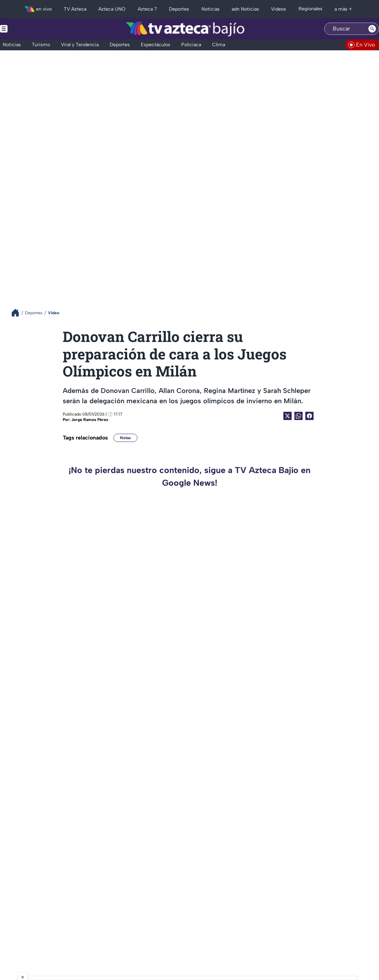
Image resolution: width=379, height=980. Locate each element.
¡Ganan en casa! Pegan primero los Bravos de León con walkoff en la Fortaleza (124, 614)
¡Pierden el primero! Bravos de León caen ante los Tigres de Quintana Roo (127, 835)
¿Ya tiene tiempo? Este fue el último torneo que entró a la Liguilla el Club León (126, 688)
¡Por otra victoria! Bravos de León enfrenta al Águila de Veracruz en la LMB (126, 761)
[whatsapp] (51, 925)
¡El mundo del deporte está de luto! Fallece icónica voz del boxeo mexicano (123, 540)
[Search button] (372, 29)
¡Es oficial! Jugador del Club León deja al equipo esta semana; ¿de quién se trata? (320, 540)
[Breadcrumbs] (18, 313)
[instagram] (18, 926)
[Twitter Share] (288, 416)
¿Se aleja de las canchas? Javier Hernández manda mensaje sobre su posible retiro (319, 614)
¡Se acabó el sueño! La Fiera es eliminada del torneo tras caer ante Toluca (317, 761)
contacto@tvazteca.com (332, 917)
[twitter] (7, 926)
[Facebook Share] (309, 416)
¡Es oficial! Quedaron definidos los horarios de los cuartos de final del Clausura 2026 (316, 688)
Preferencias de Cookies (254, 949)
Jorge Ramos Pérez (90, 420)
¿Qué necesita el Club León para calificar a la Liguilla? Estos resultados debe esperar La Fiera (322, 835)
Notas (125, 438)
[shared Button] (298, 416)
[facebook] (41, 926)
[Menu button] (27, 29)
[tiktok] (30, 926)
